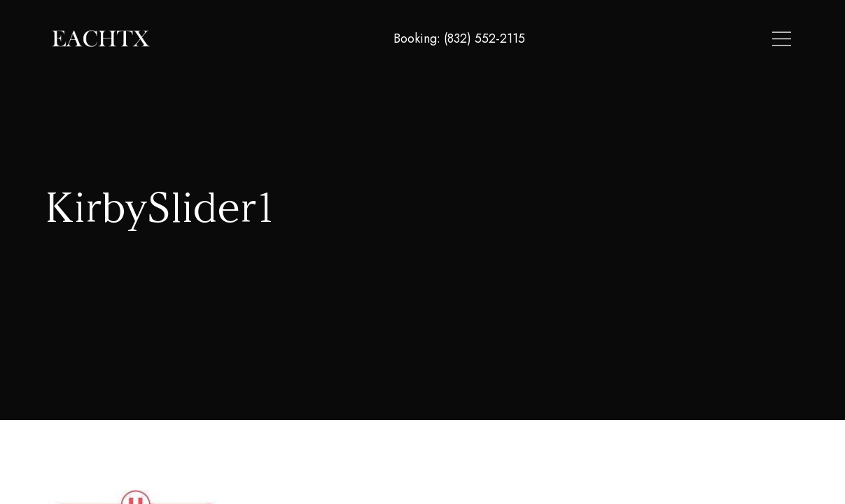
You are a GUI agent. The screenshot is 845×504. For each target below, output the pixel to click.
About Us (687, 39)
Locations (619, 39)
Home (560, 39)
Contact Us (759, 39)
